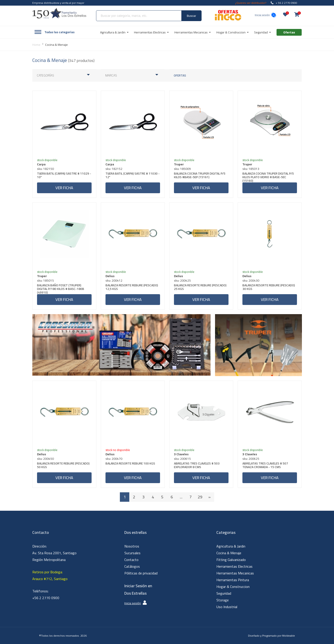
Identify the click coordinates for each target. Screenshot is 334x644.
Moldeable (289, 636)
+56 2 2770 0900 (46, 598)
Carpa (41, 164)
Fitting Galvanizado (231, 560)
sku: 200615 (182, 459)
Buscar (191, 16)
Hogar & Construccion (233, 587)
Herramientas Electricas (234, 566)
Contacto (131, 560)
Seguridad (224, 593)
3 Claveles (181, 454)
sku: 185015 (45, 280)
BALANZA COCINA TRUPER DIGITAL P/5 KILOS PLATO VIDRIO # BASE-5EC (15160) (268, 177)
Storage (223, 600)
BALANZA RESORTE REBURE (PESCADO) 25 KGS (200, 288)
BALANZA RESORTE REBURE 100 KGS (130, 464)
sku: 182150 (45, 169)
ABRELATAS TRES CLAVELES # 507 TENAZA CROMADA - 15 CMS (265, 466)
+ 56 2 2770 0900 (284, 3)
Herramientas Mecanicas (235, 573)
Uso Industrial (227, 607)
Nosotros (132, 546)
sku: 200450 (45, 459)
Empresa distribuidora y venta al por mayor (58, 3)
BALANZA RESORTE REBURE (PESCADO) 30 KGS (269, 288)
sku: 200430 (251, 280)
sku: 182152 (114, 169)
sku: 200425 (182, 280)
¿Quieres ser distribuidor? (251, 3)
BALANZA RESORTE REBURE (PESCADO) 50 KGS (63, 466)
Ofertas (180, 75)
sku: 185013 (251, 169)
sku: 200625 (251, 459)
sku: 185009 (182, 169)
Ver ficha (64, 188)
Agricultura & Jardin (231, 546)
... (181, 497)
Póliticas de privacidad (141, 573)
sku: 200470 (114, 459)
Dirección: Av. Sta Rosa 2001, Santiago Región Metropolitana (54, 553)
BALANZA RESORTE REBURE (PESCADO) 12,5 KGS (132, 288)
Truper (179, 164)
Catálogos (132, 566)
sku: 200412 (114, 280)
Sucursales (132, 553)
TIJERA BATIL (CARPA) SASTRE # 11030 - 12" (133, 176)
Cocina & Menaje (229, 553)
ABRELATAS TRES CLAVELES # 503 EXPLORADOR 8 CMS (197, 466)
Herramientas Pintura (233, 580)
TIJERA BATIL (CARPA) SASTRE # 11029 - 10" (64, 176)
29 (200, 497)
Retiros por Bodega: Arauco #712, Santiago (50, 575)
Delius (110, 276)
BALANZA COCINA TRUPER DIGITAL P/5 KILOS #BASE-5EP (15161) (200, 176)
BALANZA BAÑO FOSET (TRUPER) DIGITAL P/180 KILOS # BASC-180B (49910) (61, 289)
